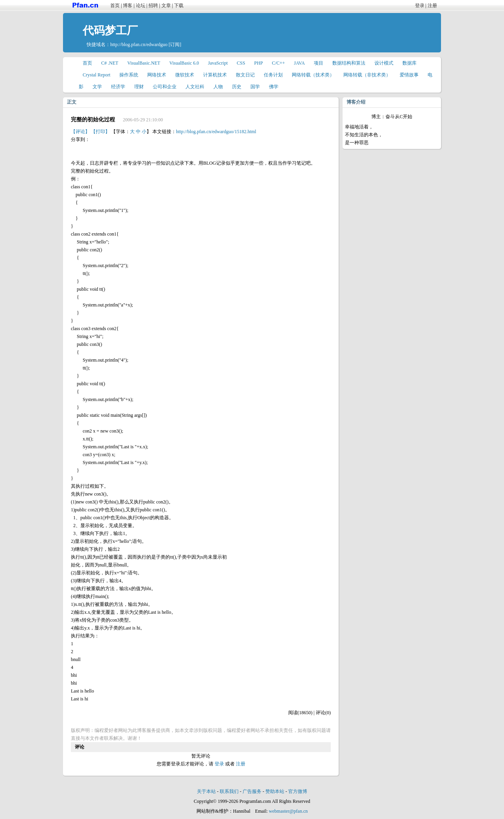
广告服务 (252, 791)
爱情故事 (409, 75)
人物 (218, 87)
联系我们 (229, 791)
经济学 (118, 87)
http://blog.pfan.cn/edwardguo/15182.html (216, 132)
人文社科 (195, 87)
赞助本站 (275, 791)
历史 (237, 87)
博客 (128, 6)
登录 (420, 6)
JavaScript (218, 63)
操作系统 (129, 75)
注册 (432, 6)
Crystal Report (96, 75)
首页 (115, 6)
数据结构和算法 (349, 63)
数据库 (409, 63)
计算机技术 (215, 75)
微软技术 (185, 75)
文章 (166, 6)
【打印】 (100, 132)
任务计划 (273, 75)
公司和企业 (165, 87)
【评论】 (80, 132)
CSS (241, 63)
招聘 (153, 6)
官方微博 (298, 791)
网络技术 (157, 75)
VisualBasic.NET (144, 63)
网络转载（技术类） (313, 75)
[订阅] (175, 45)
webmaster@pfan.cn (288, 811)
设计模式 (384, 63)
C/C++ (279, 63)
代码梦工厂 (110, 31)
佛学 (274, 87)
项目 (319, 63)
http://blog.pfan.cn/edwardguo (139, 45)
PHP (259, 63)
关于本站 (206, 791)
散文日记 (245, 75)
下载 (179, 6)
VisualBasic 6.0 (184, 63)
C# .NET (110, 63)
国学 (255, 87)
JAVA (300, 63)
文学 (97, 87)
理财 (139, 87)
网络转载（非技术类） (367, 75)
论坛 (141, 6)
